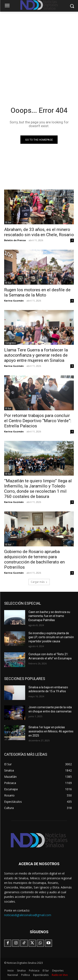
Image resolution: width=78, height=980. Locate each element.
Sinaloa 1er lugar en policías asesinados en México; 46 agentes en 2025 (51, 731)
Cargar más (39, 582)
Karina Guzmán (14, 301)
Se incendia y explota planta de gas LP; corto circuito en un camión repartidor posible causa (51, 637)
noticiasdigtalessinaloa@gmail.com (28, 915)
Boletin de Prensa (15, 240)
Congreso (11, 343)
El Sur (8, 222)
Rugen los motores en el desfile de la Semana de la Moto (37, 292)
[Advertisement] (39, 53)
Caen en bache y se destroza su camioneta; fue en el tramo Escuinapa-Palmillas (49, 616)
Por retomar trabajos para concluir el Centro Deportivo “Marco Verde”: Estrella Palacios (38, 421)
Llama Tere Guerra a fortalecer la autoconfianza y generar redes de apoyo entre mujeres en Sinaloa (36, 355)
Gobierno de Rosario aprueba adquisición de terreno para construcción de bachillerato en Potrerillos (34, 559)
